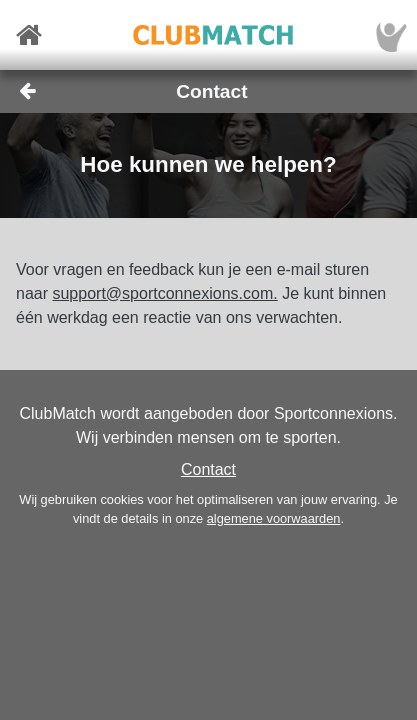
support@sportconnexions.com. (164, 293)
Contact (208, 469)
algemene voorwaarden (274, 518)
